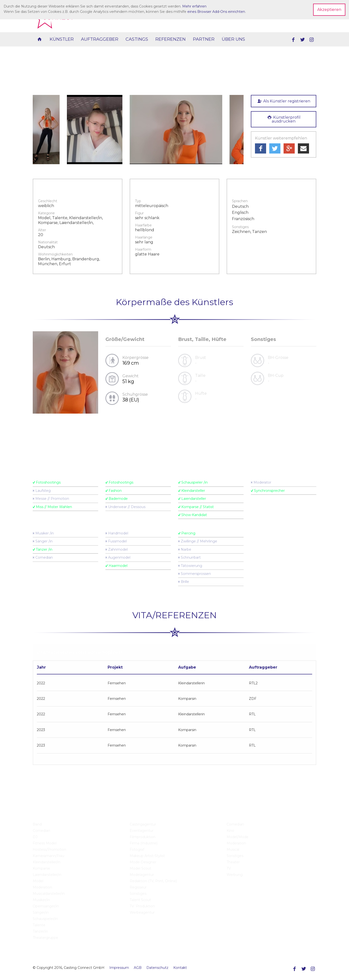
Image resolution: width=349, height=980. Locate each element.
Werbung (235, 875)
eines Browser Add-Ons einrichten (216, 12)
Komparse (41, 868)
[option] (46, 130)
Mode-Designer (143, 862)
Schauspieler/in (45, 919)
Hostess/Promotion (49, 849)
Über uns (233, 39)
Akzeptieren (329, 10)
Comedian (41, 831)
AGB (138, 968)
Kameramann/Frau (48, 856)
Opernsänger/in (46, 906)
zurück (41, 82)
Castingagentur (143, 824)
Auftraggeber (100, 39)
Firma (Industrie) (144, 843)
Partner (204, 39)
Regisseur (138, 887)
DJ (35, 837)
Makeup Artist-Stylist (147, 856)
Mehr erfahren (194, 6)
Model (38, 881)
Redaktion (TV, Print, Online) (153, 881)
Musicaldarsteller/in (49, 894)
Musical (233, 849)
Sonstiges (138, 894)
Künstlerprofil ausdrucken (283, 119)
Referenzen (171, 39)
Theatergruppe (45, 938)
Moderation (42, 887)
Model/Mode (238, 837)
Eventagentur (142, 831)
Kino (230, 831)
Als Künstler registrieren (284, 101)
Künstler (62, 39)
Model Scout (140, 868)
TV (229, 868)
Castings (137, 39)
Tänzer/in (40, 931)
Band (37, 824)
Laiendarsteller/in (47, 875)
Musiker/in (41, 900)
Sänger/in (41, 912)
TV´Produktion (142, 906)
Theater (233, 862)
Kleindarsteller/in (47, 862)
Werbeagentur (142, 912)
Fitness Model (45, 843)
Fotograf (137, 849)
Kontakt (180, 968)
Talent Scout (140, 900)
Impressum (119, 968)
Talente (39, 925)
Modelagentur (142, 875)
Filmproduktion (143, 837)
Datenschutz (157, 968)
